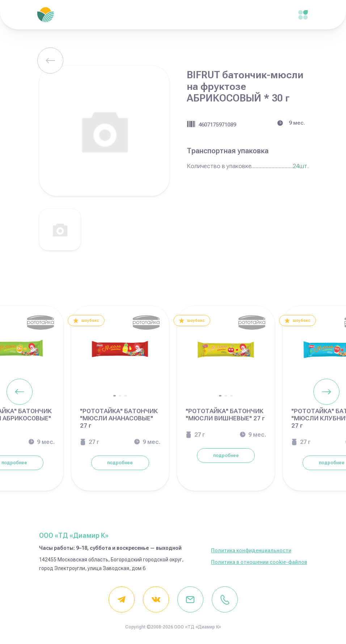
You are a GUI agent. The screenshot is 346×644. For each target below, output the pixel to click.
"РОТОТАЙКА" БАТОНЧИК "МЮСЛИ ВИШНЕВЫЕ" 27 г (225, 415)
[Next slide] (326, 392)
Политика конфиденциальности (251, 550)
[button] (115, 396)
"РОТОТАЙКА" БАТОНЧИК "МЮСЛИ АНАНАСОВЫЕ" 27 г (119, 418)
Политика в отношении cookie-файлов (259, 562)
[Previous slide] (20, 392)
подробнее (120, 463)
